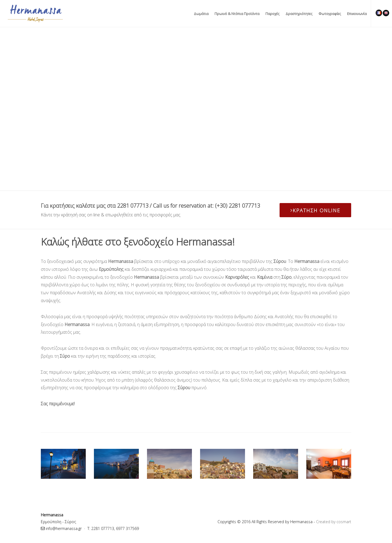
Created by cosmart (334, 522)
